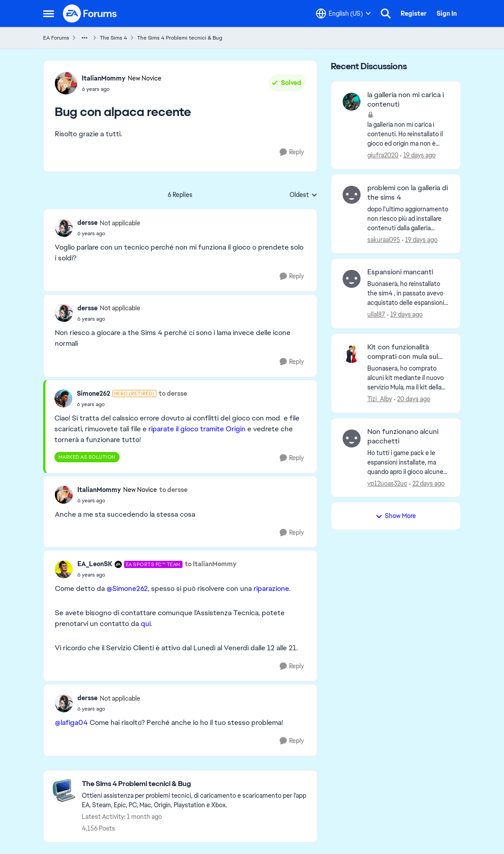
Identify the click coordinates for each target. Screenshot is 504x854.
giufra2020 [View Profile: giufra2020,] (383, 155)
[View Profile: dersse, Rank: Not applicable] (64, 228)
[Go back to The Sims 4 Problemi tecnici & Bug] (195, 784)
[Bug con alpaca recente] (109, 233)
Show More (396, 516)
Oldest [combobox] (303, 195)
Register (414, 13)
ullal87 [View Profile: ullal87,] (376, 314)
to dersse (173, 393)
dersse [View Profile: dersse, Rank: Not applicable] (87, 223)
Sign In (447, 13)
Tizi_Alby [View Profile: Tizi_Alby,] (380, 399)
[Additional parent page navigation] (85, 38)
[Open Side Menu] (49, 13)
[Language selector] (343, 13)
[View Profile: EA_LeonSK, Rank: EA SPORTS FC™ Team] (64, 569)
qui (146, 624)
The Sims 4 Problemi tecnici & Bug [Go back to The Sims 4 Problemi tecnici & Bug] (180, 38)
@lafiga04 (71, 722)
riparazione (271, 588)
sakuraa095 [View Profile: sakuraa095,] (384, 239)
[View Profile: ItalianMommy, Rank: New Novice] (66, 83)
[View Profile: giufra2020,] (352, 102)
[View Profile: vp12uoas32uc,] (352, 438)
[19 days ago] (418, 155)
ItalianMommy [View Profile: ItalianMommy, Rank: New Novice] (104, 78)
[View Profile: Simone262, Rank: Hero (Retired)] (63, 398)
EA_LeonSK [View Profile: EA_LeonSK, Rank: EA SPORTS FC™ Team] (95, 564)
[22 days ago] (427, 483)
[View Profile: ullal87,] (352, 279)
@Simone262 (127, 588)
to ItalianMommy (211, 564)
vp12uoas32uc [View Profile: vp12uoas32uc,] (387, 483)
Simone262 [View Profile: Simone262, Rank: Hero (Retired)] (94, 393)
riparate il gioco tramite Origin (197, 429)
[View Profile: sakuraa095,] (352, 195)
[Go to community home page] (90, 13)
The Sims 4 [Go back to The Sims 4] (114, 38)
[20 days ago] (412, 399)
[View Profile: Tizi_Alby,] (352, 354)
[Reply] (292, 152)
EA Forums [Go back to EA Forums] (56, 38)
